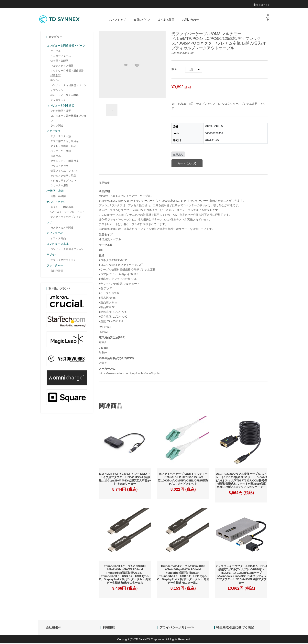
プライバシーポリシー (176, 628)
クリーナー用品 (59, 186)
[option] (112, 111)
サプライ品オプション (63, 260)
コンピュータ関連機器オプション (68, 119)
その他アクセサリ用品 (63, 176)
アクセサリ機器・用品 (63, 147)
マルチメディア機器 (62, 66)
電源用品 (56, 156)
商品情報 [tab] (104, 183)
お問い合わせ (191, 20)
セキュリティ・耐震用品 (65, 161)
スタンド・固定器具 (62, 207)
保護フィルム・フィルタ (65, 171)
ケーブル (56, 51)
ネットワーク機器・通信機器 (67, 71)
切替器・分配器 (59, 61)
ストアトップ (117, 20)
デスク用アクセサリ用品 (65, 142)
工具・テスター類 (61, 137)
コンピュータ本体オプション (67, 250)
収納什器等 (57, 271)
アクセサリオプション (63, 181)
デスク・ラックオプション (66, 217)
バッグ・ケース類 (61, 151)
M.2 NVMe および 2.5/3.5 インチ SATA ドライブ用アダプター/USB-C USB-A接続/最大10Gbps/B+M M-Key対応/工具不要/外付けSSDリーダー (125, 479)
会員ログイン (262, 5)
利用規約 (109, 628)
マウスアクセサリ (61, 166)
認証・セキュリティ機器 (65, 95)
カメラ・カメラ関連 (62, 228)
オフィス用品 (58, 239)
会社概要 (53, 628)
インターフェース (61, 56)
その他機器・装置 (61, 111)
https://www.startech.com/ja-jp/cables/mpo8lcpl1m (130, 374)
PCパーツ (56, 81)
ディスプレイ (58, 100)
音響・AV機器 (58, 197)
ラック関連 (57, 126)
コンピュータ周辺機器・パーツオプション (68, 88)
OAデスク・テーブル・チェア (68, 212)
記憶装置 (56, 76)
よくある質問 (166, 20)
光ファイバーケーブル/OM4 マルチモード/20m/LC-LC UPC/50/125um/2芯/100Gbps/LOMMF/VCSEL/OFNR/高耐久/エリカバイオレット (183, 479)
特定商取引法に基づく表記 (235, 628)
